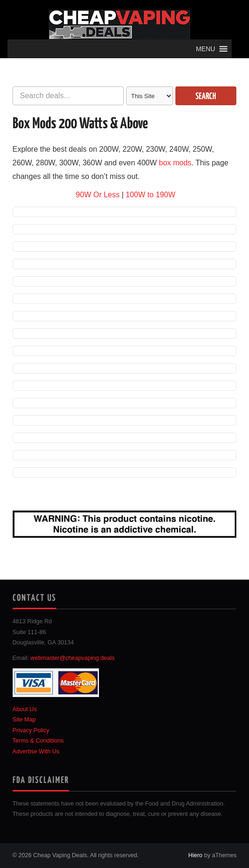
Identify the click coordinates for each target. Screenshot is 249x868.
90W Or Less (98, 195)
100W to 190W (151, 195)
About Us (25, 709)
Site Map (24, 720)
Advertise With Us (36, 752)
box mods (175, 163)
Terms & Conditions (38, 741)
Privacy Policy (31, 730)
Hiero (196, 855)
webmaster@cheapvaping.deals (72, 658)
